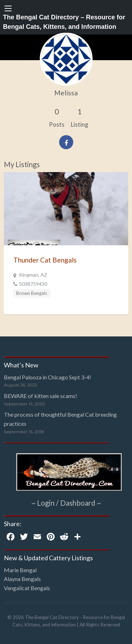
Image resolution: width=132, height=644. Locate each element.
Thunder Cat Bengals (45, 260)
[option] (66, 243)
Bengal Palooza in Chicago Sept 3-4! (48, 377)
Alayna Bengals (22, 579)
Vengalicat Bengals (27, 588)
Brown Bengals (32, 293)
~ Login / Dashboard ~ (66, 503)
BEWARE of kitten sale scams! (40, 396)
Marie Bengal (20, 570)
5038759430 (33, 284)
